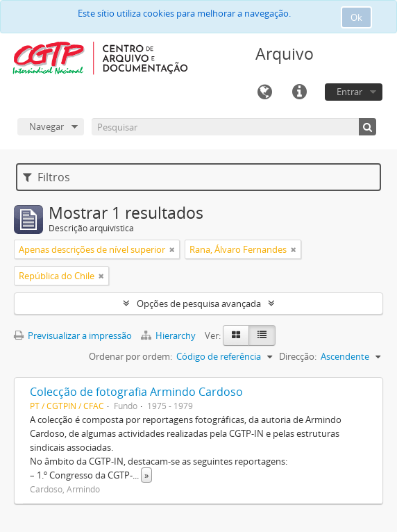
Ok (356, 17)
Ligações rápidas (299, 92)
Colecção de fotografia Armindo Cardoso (136, 392)
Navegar (47, 126)
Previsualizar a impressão (73, 335)
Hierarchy (169, 335)
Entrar (349, 92)
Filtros (47, 177)
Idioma (264, 92)
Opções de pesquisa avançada (199, 304)
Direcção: (298, 356)
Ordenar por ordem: (130, 356)
